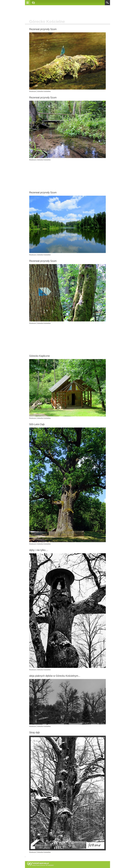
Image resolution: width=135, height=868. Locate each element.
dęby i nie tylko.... (39, 550)
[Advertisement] (67, 13)
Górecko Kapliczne (39, 356)
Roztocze (33, 91)
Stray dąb (34, 732)
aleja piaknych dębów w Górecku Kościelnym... (55, 676)
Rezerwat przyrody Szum (43, 29)
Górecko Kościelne (44, 91)
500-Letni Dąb (37, 424)
